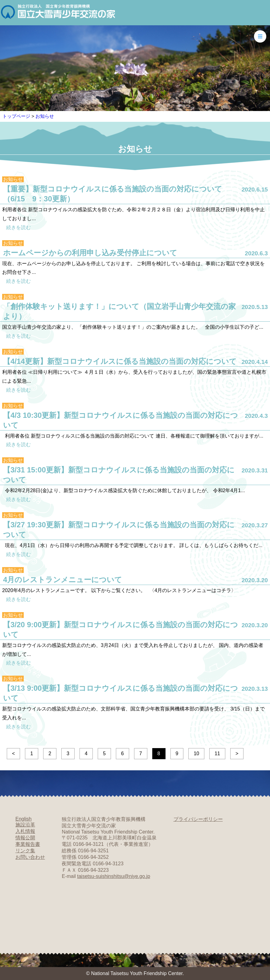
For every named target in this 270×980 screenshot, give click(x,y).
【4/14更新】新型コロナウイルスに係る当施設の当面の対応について (120, 361)
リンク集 (25, 851)
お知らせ (45, 116)
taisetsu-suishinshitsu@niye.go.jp (114, 876)
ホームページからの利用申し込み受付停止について (90, 253)
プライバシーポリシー (198, 819)
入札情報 (25, 831)
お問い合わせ (30, 857)
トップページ (16, 116)
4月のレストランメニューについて (63, 580)
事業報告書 (28, 844)
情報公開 (25, 838)
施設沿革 (25, 825)
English (23, 819)
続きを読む (18, 227)
